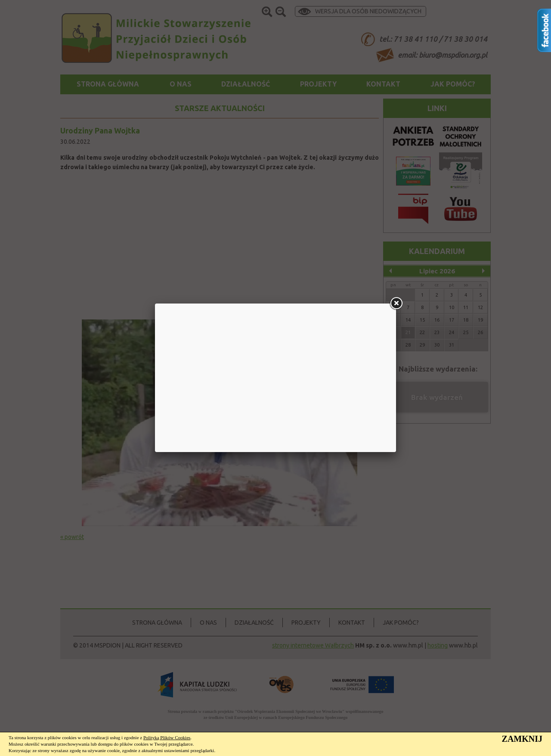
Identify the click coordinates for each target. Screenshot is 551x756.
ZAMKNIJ (522, 739)
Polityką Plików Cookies (167, 737)
